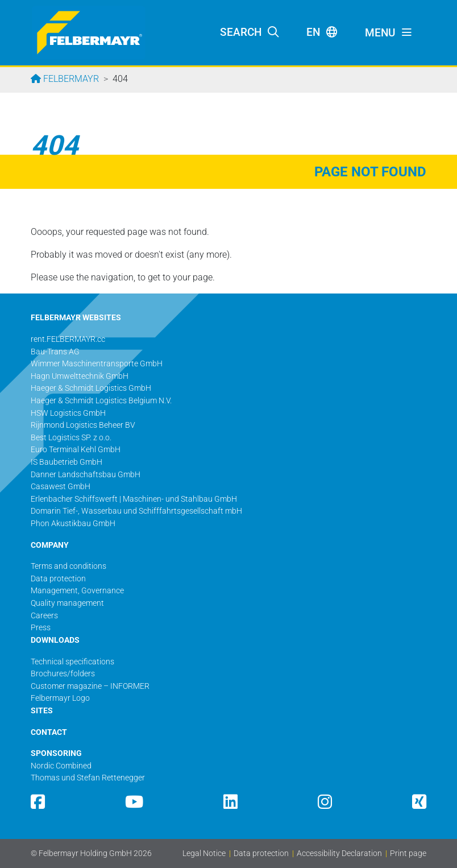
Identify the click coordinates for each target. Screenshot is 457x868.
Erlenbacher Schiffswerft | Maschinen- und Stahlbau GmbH (134, 499)
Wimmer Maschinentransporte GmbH (97, 364)
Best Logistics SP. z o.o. (71, 438)
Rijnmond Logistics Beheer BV (83, 425)
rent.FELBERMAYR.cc (68, 339)
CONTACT (49, 732)
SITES (42, 711)
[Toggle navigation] (389, 33)
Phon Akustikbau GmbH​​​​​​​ (73, 524)
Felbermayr (70, 79)
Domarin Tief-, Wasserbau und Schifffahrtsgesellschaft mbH (136, 511)
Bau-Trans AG (55, 352)
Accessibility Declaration (339, 853)
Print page (408, 853)
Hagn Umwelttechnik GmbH (80, 376)
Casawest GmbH (61, 487)
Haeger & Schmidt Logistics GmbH (91, 388)
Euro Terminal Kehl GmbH (76, 450)
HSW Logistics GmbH (68, 413)
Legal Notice (204, 853)
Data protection (261, 853)
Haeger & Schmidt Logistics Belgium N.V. (101, 401)
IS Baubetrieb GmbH (67, 462)
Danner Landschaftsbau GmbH (86, 475)
